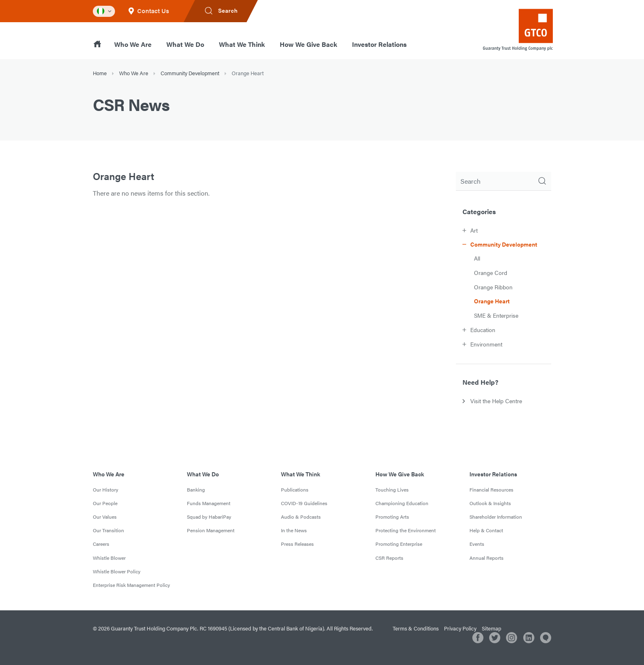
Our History (106, 490)
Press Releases (297, 544)
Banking (196, 490)
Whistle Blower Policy (117, 571)
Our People (105, 503)
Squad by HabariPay (209, 517)
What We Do (185, 44)
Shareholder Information (496, 517)
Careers (101, 544)
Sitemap (491, 628)
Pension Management (211, 530)
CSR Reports (389, 558)
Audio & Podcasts (301, 517)
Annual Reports (486, 558)
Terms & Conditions (416, 628)
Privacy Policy (460, 628)
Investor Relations (379, 44)
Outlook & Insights (490, 503)
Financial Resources (491, 490)
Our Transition (108, 530)
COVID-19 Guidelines (304, 503)
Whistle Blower (109, 558)
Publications (295, 490)
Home (100, 73)
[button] (507, 230)
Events (477, 544)
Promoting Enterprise (399, 544)
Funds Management (209, 503)
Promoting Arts (392, 517)
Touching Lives (392, 490)
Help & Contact (486, 530)
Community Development (190, 73)
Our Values (105, 517)
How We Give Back (308, 44)
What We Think (242, 44)
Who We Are (133, 44)
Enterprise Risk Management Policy (131, 585)
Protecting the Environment (406, 530)
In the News (294, 530)
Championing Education (402, 503)
